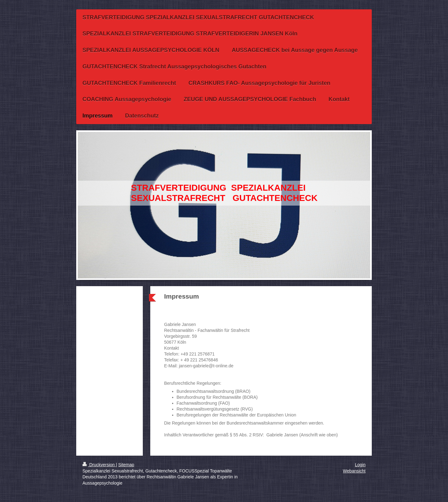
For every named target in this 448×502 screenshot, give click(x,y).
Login (360, 465)
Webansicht (354, 471)
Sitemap (126, 465)
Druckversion (99, 465)
